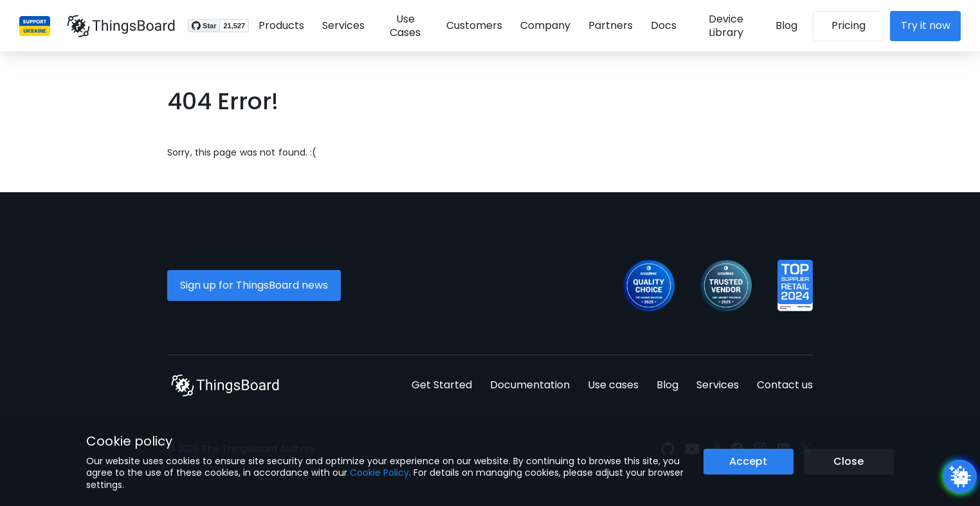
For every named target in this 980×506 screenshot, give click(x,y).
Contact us (785, 385)
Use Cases (403, 26)
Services (338, 25)
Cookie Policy (379, 473)
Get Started (442, 385)
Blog (792, 25)
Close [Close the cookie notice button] (848, 461)
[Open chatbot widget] (960, 476)
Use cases (613, 385)
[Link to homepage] (116, 26)
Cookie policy (129, 441)
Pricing (854, 25)
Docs (663, 25)
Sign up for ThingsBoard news (254, 285)
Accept (748, 461)
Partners (610, 25)
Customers (474, 25)
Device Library (728, 26)
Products (276, 25)
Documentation (530, 385)
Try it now (931, 25)
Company (545, 25)
